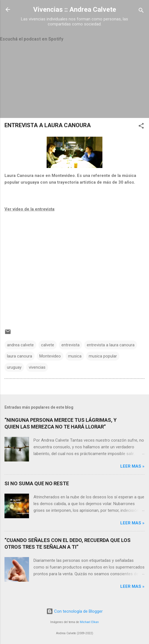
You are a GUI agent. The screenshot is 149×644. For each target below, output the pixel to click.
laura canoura (20, 356)
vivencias (37, 367)
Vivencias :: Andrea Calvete (75, 10)
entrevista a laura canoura (111, 345)
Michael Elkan (89, 622)
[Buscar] (141, 11)
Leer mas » (132, 466)
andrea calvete (20, 345)
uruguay (14, 367)
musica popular (103, 356)
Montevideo (50, 356)
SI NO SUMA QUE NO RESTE (37, 483)
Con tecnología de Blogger (74, 611)
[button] (141, 127)
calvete (48, 345)
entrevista (70, 345)
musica (75, 356)
